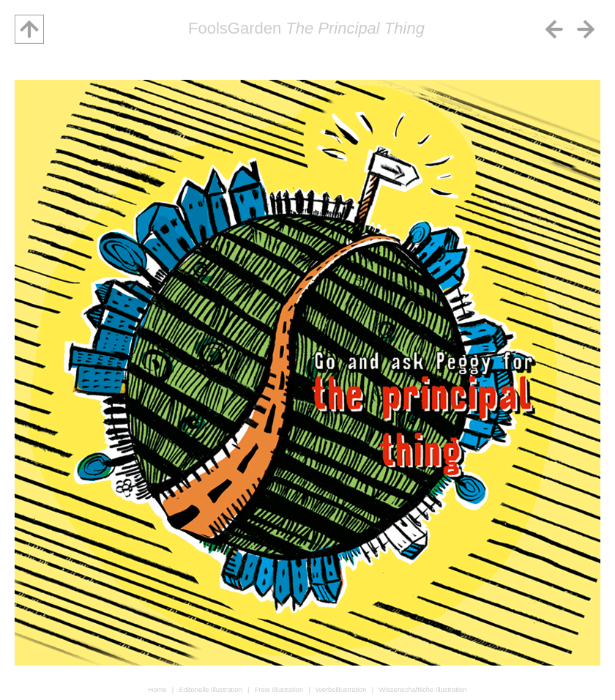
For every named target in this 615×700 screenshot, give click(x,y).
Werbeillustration (341, 690)
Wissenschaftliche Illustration (422, 690)
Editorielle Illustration (210, 690)
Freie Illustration (279, 690)
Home (158, 690)
